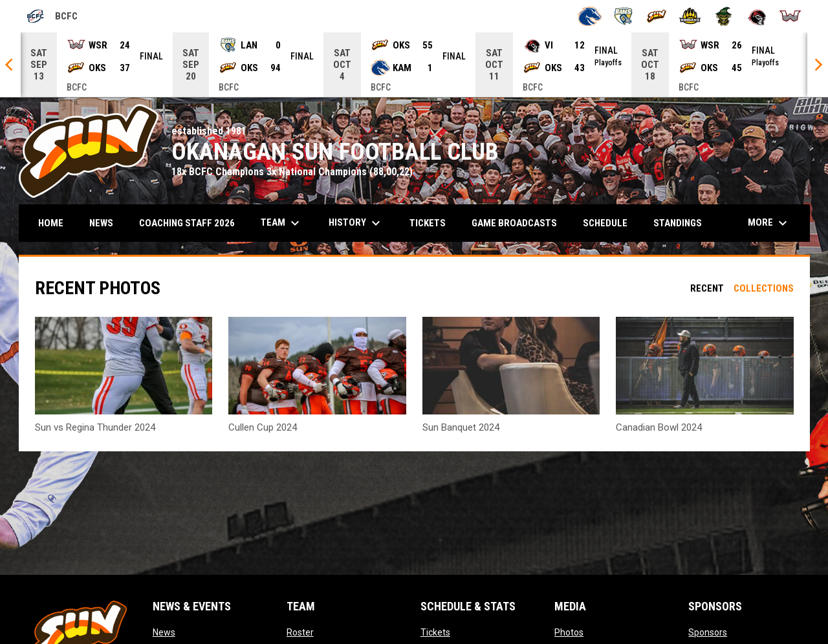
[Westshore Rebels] (790, 16)
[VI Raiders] (757, 16)
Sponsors (708, 632)
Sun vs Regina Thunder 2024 (95, 427)
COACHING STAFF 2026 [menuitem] (187, 223)
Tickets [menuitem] (428, 223)
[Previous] (10, 65)
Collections (764, 288)
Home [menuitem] (51, 223)
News (164, 632)
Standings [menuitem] (678, 223)
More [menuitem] (769, 223)
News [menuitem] (101, 223)
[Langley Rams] (623, 16)
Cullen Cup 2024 (263, 427)
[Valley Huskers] (724, 16)
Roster (300, 632)
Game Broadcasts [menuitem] (514, 223)
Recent (707, 288)
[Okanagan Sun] (657, 16)
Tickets (435, 632)
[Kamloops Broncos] (590, 16)
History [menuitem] (356, 223)
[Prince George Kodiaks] (690, 16)
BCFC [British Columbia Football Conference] (52, 16)
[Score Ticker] (414, 65)
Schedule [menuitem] (610, 223)
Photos (569, 632)
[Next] (818, 65)
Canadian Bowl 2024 (659, 427)
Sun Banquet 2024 (461, 427)
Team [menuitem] (282, 223)
